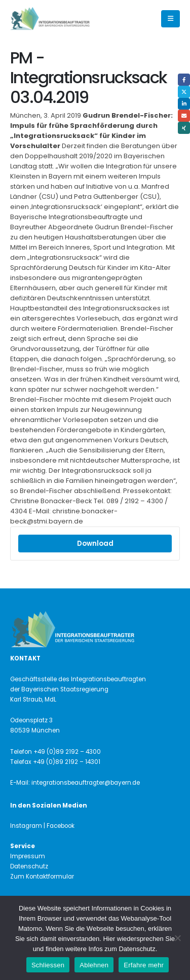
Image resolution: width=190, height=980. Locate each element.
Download (95, 544)
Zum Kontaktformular (42, 877)
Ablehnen (94, 965)
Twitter (184, 92)
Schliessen (48, 965)
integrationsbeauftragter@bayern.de (86, 783)
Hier (109, 939)
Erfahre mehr (144, 965)
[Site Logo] (67, 19)
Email (184, 116)
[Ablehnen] (177, 938)
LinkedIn (184, 104)
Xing (184, 128)
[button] (170, 19)
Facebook (184, 80)
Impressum (28, 856)
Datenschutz (29, 866)
